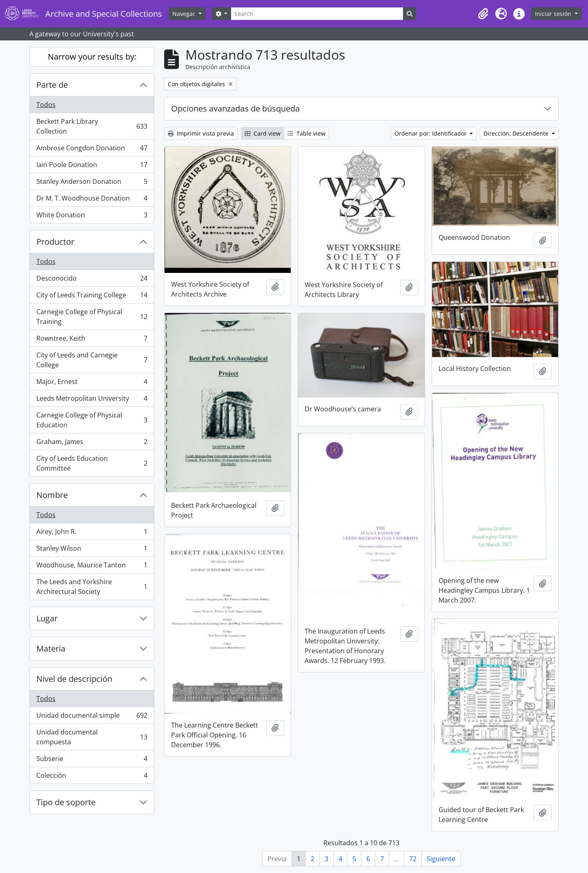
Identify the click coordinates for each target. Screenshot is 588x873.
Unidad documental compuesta (92, 737)
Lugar (47, 618)
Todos (46, 105)
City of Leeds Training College (92, 297)
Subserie (92, 760)
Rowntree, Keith (92, 340)
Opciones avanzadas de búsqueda (235, 108)
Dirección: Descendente (517, 133)
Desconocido (92, 280)
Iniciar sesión (554, 14)
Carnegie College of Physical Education (92, 420)
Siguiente (441, 859)
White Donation (92, 217)
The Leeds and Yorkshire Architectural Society (92, 587)
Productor (55, 242)
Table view (306, 133)
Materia (51, 649)
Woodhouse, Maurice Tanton (92, 567)
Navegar (185, 14)
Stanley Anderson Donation (92, 183)
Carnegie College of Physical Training (92, 317)
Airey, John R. (92, 533)
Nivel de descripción (74, 679)
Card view (263, 133)
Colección (92, 777)
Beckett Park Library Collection (92, 126)
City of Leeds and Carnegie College (92, 360)
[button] (483, 14)
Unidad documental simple (92, 717)
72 (413, 859)
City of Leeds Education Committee (92, 463)
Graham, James (92, 443)
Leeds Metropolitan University (92, 400)
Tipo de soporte (66, 802)
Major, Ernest (92, 383)
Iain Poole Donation (92, 166)
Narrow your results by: (92, 57)
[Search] (317, 14)
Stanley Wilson (92, 550)
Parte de (52, 85)
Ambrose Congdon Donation (92, 150)
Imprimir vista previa (201, 133)
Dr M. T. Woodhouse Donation (92, 200)
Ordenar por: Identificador (431, 133)
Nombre (52, 495)
